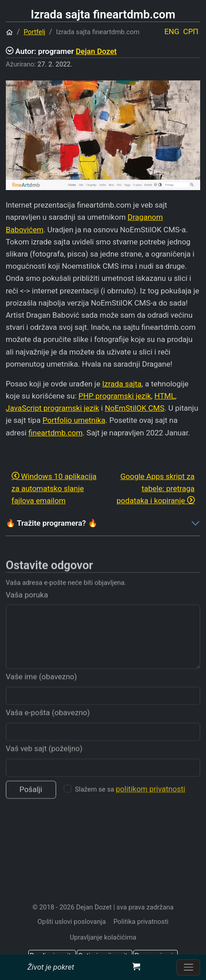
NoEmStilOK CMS (134, 408)
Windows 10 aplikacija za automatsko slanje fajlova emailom (54, 488)
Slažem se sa (130, 800)
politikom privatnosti (151, 800)
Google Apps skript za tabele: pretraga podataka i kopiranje (156, 488)
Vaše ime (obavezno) (42, 687)
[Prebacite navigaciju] (188, 967)
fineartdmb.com (55, 433)
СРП (191, 31)
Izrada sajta (122, 384)
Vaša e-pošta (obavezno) (48, 723)
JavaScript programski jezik (53, 408)
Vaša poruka (27, 606)
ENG (172, 31)
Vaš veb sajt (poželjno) (44, 760)
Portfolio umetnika (74, 420)
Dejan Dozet (96, 51)
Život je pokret (51, 967)
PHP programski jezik (115, 396)
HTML (165, 396)
